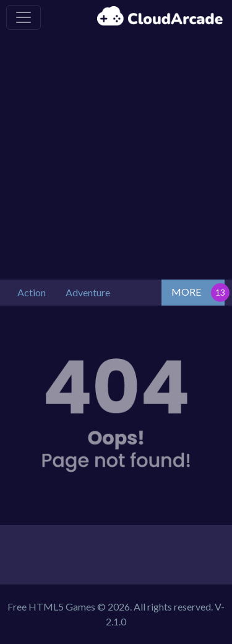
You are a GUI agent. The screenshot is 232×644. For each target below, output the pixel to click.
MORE (186, 292)
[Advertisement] (116, 157)
